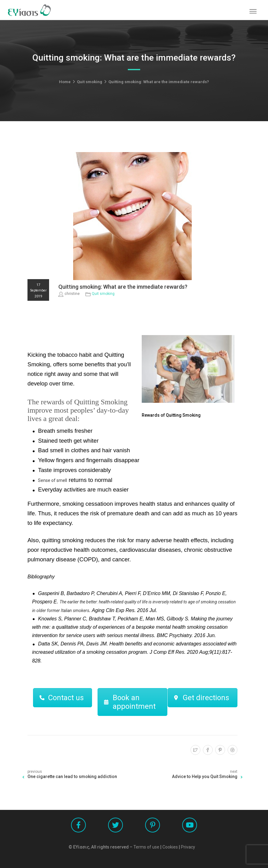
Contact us (62, 698)
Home (65, 82)
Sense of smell (52, 480)
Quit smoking (90, 82)
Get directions (202, 698)
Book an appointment (130, 702)
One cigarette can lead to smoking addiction (72, 777)
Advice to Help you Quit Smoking (205, 777)
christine (72, 294)
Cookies (170, 847)
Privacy (188, 847)
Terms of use (146, 847)
